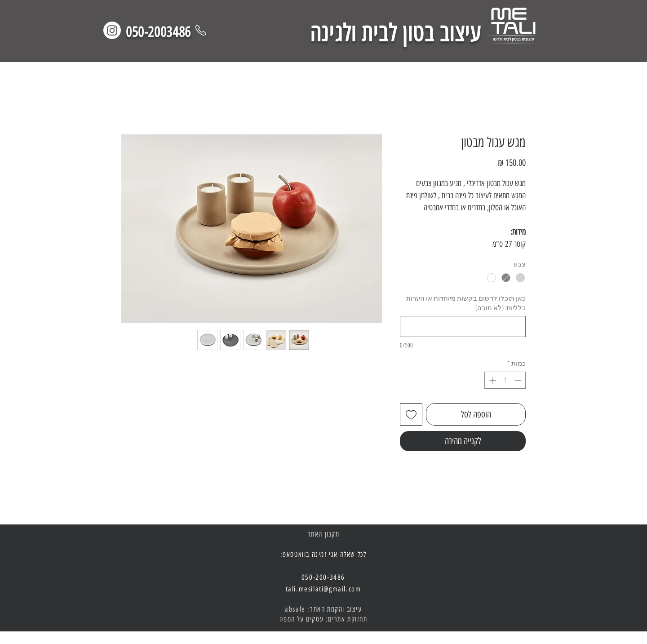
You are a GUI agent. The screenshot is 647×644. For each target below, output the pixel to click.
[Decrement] (519, 380)
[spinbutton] (505, 380)
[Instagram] (112, 30)
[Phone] (201, 30)
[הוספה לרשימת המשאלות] (411, 414)
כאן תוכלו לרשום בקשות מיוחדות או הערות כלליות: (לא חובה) (466, 303)
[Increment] (492, 380)
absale (295, 609)
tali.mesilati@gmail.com (323, 589)
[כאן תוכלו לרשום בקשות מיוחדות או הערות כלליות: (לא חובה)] (463, 326)
